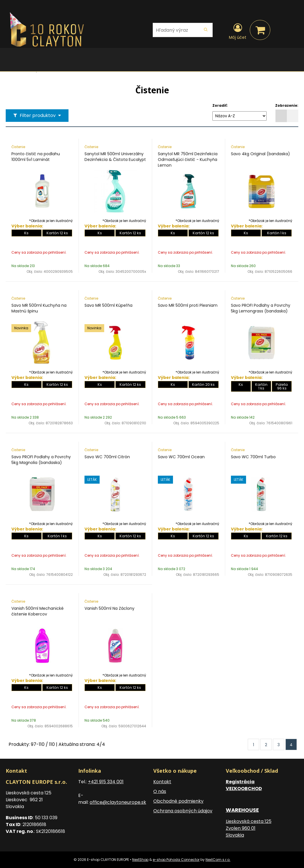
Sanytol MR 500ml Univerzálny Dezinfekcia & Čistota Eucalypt (115, 157)
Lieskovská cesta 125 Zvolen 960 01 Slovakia (249, 828)
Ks (26, 233)
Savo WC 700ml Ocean (181, 457)
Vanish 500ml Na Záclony (109, 608)
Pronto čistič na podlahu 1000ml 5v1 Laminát (36, 157)
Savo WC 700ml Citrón (107, 457)
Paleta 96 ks (282, 386)
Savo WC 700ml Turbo (253, 457)
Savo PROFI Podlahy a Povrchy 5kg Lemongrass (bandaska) (261, 308)
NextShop (140, 860)
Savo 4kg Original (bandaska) (260, 154)
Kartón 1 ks (277, 233)
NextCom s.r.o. (218, 860)
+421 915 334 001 (106, 782)
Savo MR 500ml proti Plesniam (188, 305)
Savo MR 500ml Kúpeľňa (108, 305)
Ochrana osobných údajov (183, 811)
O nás (160, 791)
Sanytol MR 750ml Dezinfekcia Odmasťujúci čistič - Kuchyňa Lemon (188, 160)
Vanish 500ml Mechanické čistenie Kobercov (38, 611)
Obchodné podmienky (178, 801)
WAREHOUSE (242, 810)
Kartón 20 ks (203, 384)
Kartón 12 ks (57, 233)
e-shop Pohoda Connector (176, 860)
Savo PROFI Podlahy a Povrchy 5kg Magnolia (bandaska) (41, 460)
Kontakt (162, 782)
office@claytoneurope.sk (118, 802)
